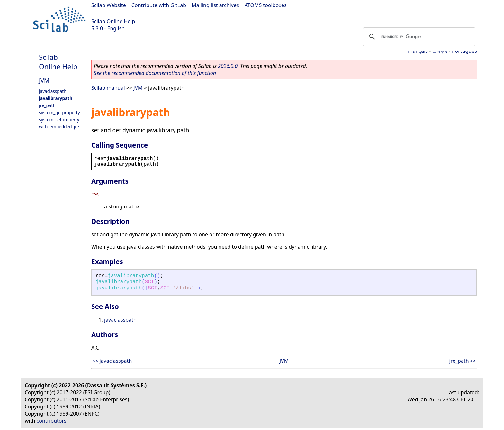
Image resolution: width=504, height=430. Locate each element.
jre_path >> (463, 361)
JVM (44, 80)
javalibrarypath (56, 98)
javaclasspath (53, 91)
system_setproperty (59, 119)
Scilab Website (109, 5)
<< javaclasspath (112, 361)
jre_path (47, 105)
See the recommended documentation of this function (155, 73)
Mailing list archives (215, 5)
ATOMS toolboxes (266, 5)
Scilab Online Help (113, 21)
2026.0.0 (228, 66)
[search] (418, 37)
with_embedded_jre (59, 127)
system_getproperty (59, 112)
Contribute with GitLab (159, 5)
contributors (52, 421)
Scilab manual (108, 88)
